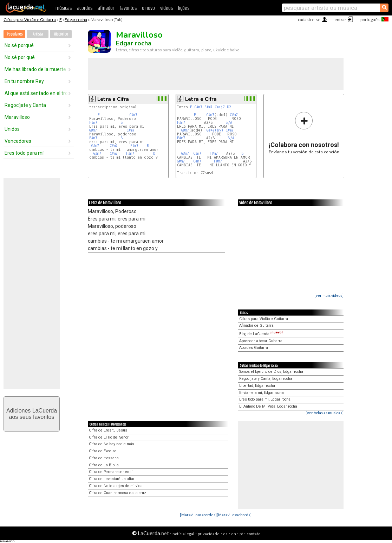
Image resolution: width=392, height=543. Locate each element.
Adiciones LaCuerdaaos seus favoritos (32, 414)
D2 (229, 107)
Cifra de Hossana (104, 458)
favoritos (128, 8)
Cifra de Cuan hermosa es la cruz (117, 493)
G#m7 (93, 130)
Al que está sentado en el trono (36, 93)
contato (253, 534)
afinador (106, 8)
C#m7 (133, 115)
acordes (85, 8)
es (225, 534)
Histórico (61, 34)
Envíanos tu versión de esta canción (304, 133)
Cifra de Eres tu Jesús (108, 430)
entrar (340, 20)
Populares (15, 34)
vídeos (166, 8)
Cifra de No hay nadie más (112, 444)
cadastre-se (309, 20)
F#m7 (93, 123)
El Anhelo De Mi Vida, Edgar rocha (268, 406)
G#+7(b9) (215, 130)
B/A (229, 123)
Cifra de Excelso (103, 451)
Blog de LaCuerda (261, 334)
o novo (148, 8)
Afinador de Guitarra (256, 325)
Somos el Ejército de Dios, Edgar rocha (271, 372)
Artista (38, 34)
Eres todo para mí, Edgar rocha (265, 399)
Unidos (12, 129)
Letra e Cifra (113, 99)
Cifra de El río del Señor (109, 437)
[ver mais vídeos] (329, 295)
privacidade (209, 534)
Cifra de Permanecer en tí (111, 472)
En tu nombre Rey (24, 81)
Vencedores (18, 141)
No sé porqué (19, 45)
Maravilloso (17, 117)
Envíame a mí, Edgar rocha (262, 393)
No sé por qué (20, 57)
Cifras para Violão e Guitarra (30, 20)
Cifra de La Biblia (104, 465)
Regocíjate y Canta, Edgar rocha (266, 379)
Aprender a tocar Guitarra (261, 341)
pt (241, 534)
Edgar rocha (76, 20)
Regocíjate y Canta (25, 105)
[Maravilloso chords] (234, 515)
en (234, 534)
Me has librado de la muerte (35, 69)
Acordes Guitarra (254, 348)
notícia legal (183, 534)
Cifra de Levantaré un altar (112, 479)
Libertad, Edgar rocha (257, 386)
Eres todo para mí (24, 153)
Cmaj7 (220, 107)
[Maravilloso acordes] (198, 515)
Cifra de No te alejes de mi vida (116, 486)
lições (184, 8)
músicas (64, 8)
